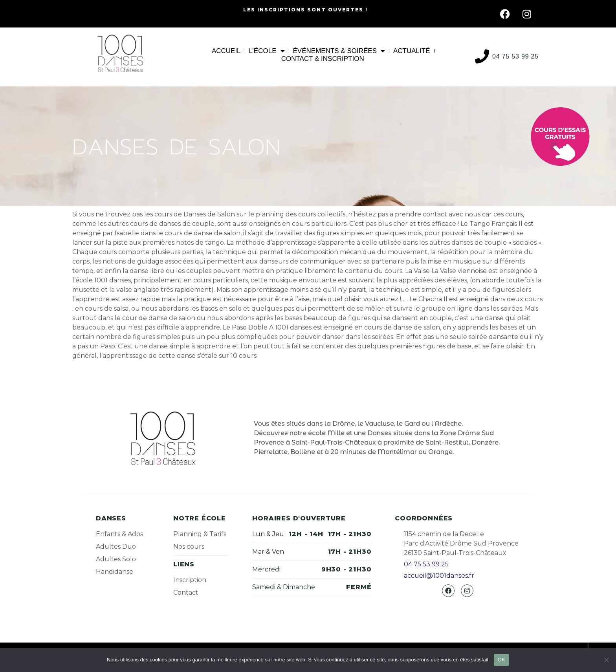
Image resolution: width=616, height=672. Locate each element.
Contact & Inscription (323, 59)
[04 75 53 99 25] (482, 57)
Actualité (412, 51)
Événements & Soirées (339, 51)
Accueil (226, 51)
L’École (267, 51)
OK (501, 660)
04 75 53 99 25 (515, 56)
